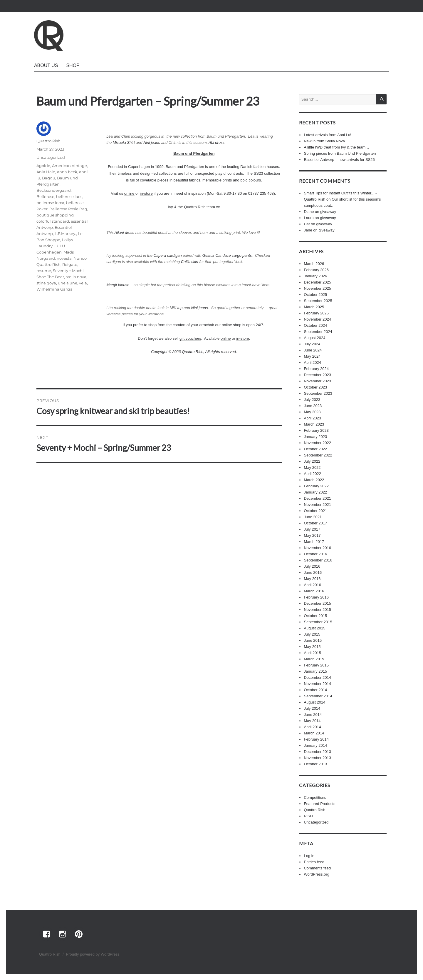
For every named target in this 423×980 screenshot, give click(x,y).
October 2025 (315, 295)
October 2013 (315, 764)
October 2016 (315, 554)
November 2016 (317, 548)
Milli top (176, 308)
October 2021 (315, 511)
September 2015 (318, 622)
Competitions (315, 797)
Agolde (43, 166)
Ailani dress (124, 232)
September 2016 (318, 560)
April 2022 (312, 474)
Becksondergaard (54, 190)
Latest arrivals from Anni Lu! (327, 135)
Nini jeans (152, 142)
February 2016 (316, 597)
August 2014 (314, 702)
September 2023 (318, 393)
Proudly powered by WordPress (93, 954)
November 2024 (317, 319)
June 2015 (313, 640)
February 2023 (316, 430)
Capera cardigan (168, 255)
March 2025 (314, 307)
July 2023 (312, 400)
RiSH (308, 816)
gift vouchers (190, 338)
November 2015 (317, 610)
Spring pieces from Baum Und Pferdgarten (340, 153)
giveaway (328, 212)
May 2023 (312, 412)
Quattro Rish (48, 141)
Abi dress (216, 142)
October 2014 (315, 690)
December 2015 (317, 603)
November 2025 (317, 288)
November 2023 (317, 381)
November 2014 (317, 684)
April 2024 (312, 362)
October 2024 (315, 325)
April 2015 (312, 653)
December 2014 (317, 677)
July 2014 (312, 708)
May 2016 (312, 579)
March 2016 (314, 591)
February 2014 (316, 739)
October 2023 (315, 387)
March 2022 (314, 480)
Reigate (70, 264)
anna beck (67, 172)
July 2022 (312, 461)
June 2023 (313, 406)
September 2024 (318, 332)
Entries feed (314, 862)
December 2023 (317, 375)
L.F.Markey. (65, 234)
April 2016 (312, 585)
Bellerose (45, 196)
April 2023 (312, 418)
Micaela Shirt (124, 142)
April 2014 (312, 727)
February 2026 (316, 270)
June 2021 (313, 517)
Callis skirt (190, 262)
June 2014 (313, 715)
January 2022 (315, 492)
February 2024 (316, 369)
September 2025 (318, 301)
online (129, 193)
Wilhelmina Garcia (54, 289)
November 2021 (317, 505)
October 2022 (315, 449)
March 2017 (314, 542)
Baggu (49, 178)
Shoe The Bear (50, 277)
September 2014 (318, 696)
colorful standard (53, 221)
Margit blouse (118, 285)
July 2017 (312, 529)
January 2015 (315, 671)
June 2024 (313, 350)
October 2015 (315, 616)
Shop (73, 65)
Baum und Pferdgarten (185, 167)
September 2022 (318, 455)
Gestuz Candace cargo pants (227, 255)
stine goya (46, 283)
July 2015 (312, 634)
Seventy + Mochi (68, 271)
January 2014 (315, 745)
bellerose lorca (50, 203)
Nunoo (80, 258)
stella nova (76, 277)
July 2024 (312, 344)
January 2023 (315, 437)
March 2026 (314, 264)
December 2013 (317, 752)
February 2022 (316, 486)
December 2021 (317, 498)
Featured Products (319, 804)
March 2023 (314, 424)
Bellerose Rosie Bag (68, 209)
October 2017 (315, 523)
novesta (64, 258)
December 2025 (317, 282)
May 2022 (312, 467)
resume (44, 271)
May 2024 (312, 356)
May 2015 (312, 647)
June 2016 (313, 572)
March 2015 (314, 659)
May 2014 (312, 721)
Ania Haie (46, 172)
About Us (46, 65)
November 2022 (317, 443)
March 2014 (314, 733)
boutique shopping (55, 215)
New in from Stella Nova (324, 141)
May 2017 (312, 535)
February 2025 (316, 313)
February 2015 (316, 665)
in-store (146, 193)
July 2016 (312, 566)
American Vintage (69, 166)
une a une (68, 283)
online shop (232, 325)
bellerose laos (69, 196)
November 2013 (317, 758)
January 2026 (315, 276)
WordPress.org (316, 874)
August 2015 (314, 628)
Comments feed (317, 868)
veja (83, 283)
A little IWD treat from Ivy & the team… (336, 147)
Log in (309, 856)
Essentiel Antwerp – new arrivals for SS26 (339, 160)
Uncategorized (51, 157)
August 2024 (314, 338)
